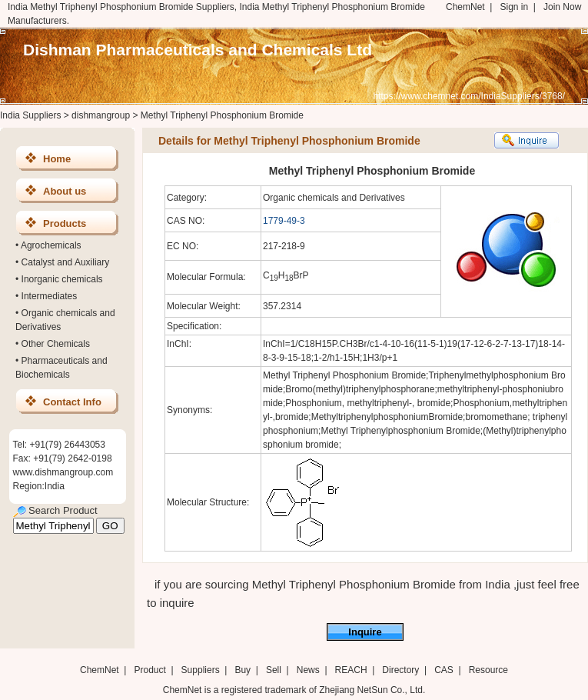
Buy (243, 670)
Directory (400, 670)
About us (65, 191)
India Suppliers (30, 115)
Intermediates (50, 296)
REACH (351, 670)
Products (65, 223)
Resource (488, 670)
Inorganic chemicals (62, 279)
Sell (274, 670)
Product (151, 670)
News (308, 670)
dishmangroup (101, 115)
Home (57, 159)
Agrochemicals (51, 245)
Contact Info (72, 402)
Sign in (514, 7)
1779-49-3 (284, 221)
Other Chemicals (56, 344)
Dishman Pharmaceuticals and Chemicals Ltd (198, 50)
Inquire (365, 632)
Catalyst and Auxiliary (66, 262)
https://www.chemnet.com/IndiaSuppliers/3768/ (469, 96)
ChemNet (465, 7)
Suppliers (201, 670)
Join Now (562, 7)
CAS (444, 670)
